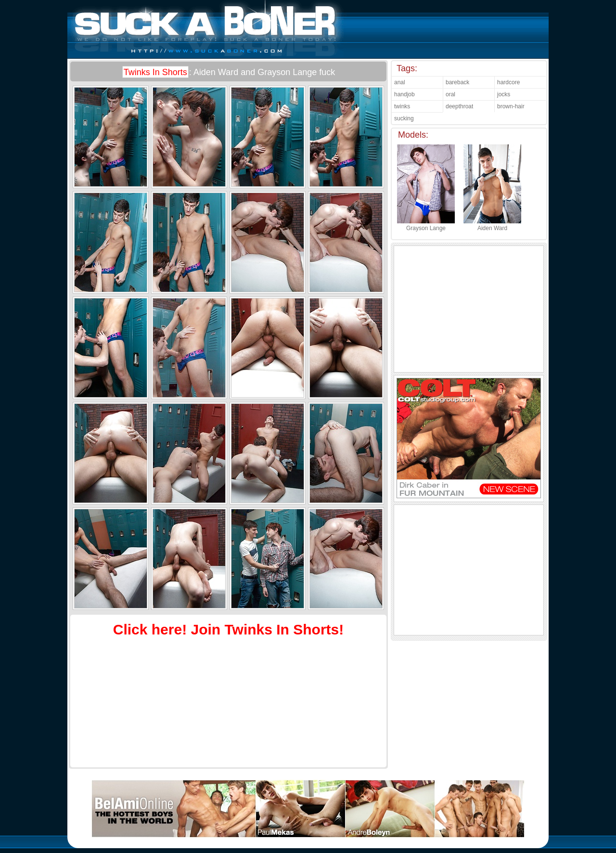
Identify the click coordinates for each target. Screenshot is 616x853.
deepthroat (459, 106)
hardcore (508, 82)
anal (400, 82)
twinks (402, 106)
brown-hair (511, 106)
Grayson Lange (426, 225)
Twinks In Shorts (155, 72)
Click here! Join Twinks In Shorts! (229, 629)
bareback (457, 82)
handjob (404, 94)
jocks (504, 94)
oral (450, 94)
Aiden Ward (492, 225)
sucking (404, 118)
